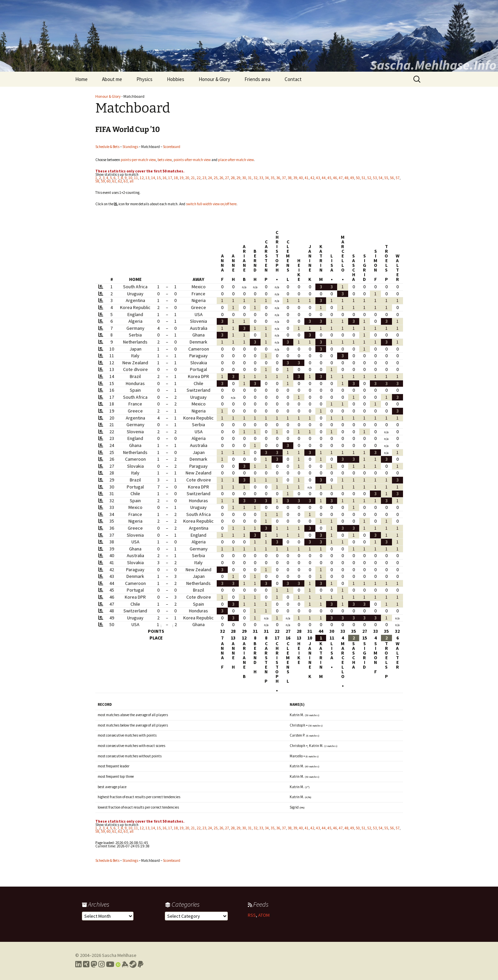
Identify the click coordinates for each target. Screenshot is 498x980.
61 (114, 181)
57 (398, 178)
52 (369, 178)
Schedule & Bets (107, 147)
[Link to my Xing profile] (86, 964)
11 (136, 178)
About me (112, 79)
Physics (144, 79)
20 (187, 178)
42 (312, 178)
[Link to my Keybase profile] (125, 964)
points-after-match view (192, 160)
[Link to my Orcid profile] (118, 964)
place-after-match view (236, 160)
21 (193, 178)
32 (256, 178)
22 (199, 178)
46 (335, 178)
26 (221, 178)
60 (109, 181)
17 (170, 178)
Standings (130, 147)
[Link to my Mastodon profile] (94, 964)
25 (216, 178)
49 (352, 178)
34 (267, 178)
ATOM (264, 915)
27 (227, 178)
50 (358, 178)
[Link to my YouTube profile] (110, 964)
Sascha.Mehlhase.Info (433, 65)
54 (381, 178)
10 (130, 178)
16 (165, 178)
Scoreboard (172, 147)
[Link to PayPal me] (141, 964)
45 (329, 178)
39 (295, 178)
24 (210, 178)
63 (126, 181)
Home (81, 79)
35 (273, 178)
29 (238, 178)
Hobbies (176, 79)
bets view (165, 160)
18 (176, 178)
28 (233, 178)
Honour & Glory (214, 79)
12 (142, 178)
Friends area (257, 79)
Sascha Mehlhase (119, 955)
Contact (293, 79)
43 (318, 178)
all (131, 181)
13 (147, 178)
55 (386, 178)
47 (341, 178)
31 (250, 178)
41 (307, 178)
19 (182, 178)
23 (204, 178)
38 (290, 178)
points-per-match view (138, 160)
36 (278, 178)
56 (392, 178)
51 (364, 178)
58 (97, 181)
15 (159, 178)
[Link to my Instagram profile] (102, 964)
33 (261, 178)
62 (120, 181)
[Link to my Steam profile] (133, 964)
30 (244, 178)
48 (346, 178)
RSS (252, 915)
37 (284, 178)
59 (103, 181)
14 (153, 178)
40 (301, 178)
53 (375, 178)
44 (324, 178)
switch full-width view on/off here (211, 204)
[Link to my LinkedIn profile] (78, 964)
